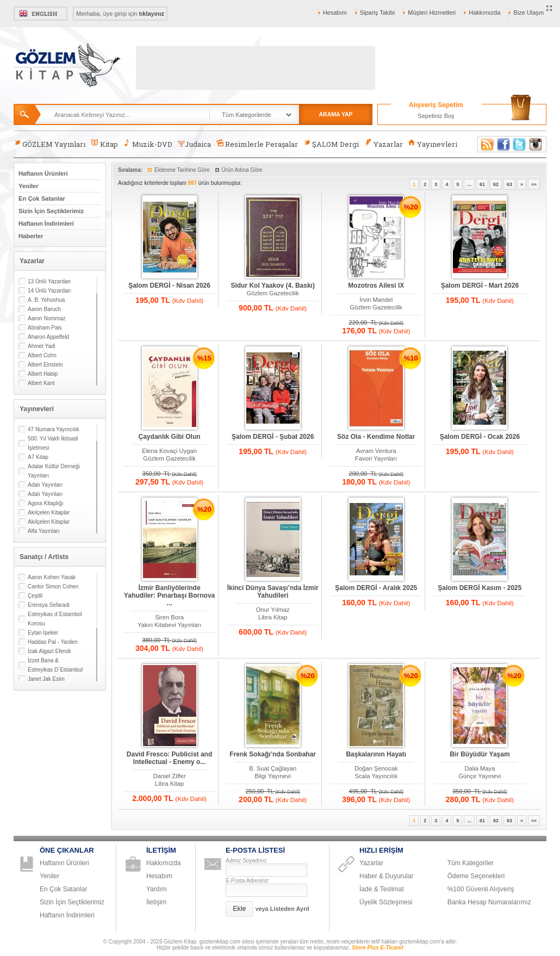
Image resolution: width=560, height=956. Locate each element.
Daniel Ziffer (170, 776)
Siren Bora (169, 617)
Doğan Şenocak (376, 768)
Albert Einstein (45, 365)
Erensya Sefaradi (49, 605)
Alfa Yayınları (44, 531)
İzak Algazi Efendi (49, 651)
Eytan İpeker (43, 633)
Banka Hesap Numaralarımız (489, 902)
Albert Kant (41, 383)
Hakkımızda (484, 13)
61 (482, 184)
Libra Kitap (273, 617)
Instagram (536, 144)
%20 (411, 207)
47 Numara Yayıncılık (54, 429)
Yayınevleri (433, 144)
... (469, 184)
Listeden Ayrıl (290, 909)
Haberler (31, 236)
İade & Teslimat (382, 889)
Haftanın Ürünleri (43, 173)
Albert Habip (43, 374)
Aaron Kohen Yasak (52, 577)
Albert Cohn (42, 355)
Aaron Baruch (44, 309)
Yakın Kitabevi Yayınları (169, 625)
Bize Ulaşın (528, 13)
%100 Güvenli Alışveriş (481, 889)
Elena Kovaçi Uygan (169, 451)
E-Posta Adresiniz (247, 881)
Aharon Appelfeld (48, 337)
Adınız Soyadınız (246, 861)
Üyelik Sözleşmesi (386, 902)
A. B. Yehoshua (46, 300)
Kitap (104, 144)
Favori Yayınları (376, 458)
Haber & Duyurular (386, 876)
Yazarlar (383, 144)
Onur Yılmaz (273, 610)
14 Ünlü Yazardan (49, 291)
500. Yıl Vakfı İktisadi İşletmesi (53, 443)
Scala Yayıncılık (376, 776)
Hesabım (335, 13)
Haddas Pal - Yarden (53, 642)
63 (509, 184)
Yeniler (29, 186)
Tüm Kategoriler (471, 863)
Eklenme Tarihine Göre (182, 170)
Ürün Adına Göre (242, 170)
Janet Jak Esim (46, 679)
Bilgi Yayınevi (273, 776)
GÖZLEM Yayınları (49, 144)
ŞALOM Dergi (331, 144)
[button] (239, 909)
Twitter (520, 144)
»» (534, 184)
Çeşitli (35, 596)
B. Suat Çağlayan (273, 768)
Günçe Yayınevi (480, 776)
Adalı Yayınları (45, 485)
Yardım (157, 889)
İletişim (156, 902)
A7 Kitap (38, 457)
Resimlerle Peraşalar (257, 144)
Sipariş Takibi (378, 13)
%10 (411, 358)
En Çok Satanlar (42, 198)
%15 (204, 358)
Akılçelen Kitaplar (49, 513)
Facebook (503, 144)
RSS (486, 144)
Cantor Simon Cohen (53, 586)
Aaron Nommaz (46, 318)
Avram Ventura (376, 451)
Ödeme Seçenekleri (476, 876)
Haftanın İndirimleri (46, 224)
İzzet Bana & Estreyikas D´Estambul (55, 665)
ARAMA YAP (335, 114)
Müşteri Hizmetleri (432, 13)
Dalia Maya (480, 768)
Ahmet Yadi (42, 346)
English (41, 14)
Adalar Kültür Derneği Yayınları (54, 471)
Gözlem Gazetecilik (272, 293)
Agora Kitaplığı (46, 503)
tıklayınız (152, 14)
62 (496, 184)
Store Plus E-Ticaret (378, 948)
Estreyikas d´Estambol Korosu (55, 619)
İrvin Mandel (376, 300)
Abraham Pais (45, 328)
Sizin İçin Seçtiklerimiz (51, 211)
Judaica (194, 144)
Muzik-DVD (148, 144)
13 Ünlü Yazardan (49, 281)
